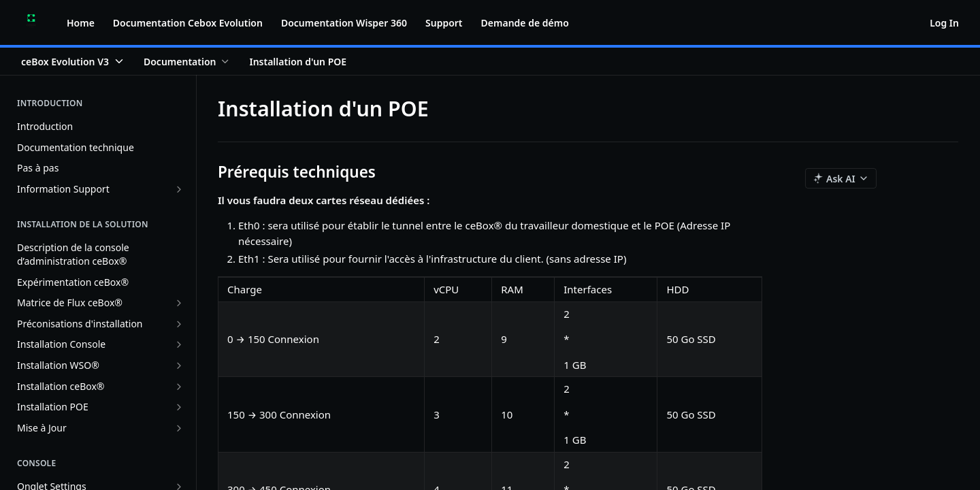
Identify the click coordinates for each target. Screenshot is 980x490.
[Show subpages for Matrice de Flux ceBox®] (179, 303)
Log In (944, 23)
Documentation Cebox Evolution (188, 23)
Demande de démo (525, 23)
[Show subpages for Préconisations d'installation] (179, 324)
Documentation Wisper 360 (344, 23)
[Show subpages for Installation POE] (179, 407)
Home (81, 23)
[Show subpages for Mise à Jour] (179, 428)
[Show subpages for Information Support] (179, 189)
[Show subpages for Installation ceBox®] (179, 387)
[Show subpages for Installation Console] (179, 344)
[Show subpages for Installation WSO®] (179, 365)
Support (444, 23)
